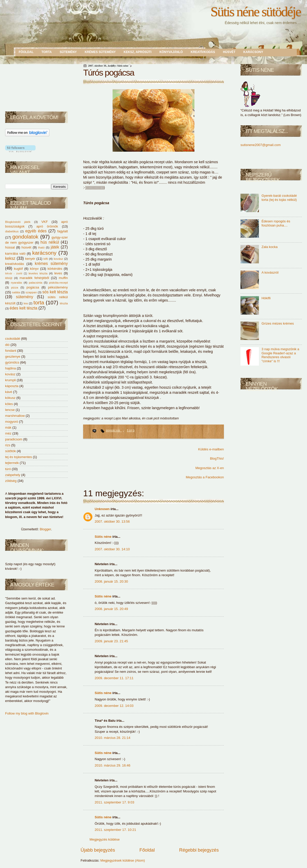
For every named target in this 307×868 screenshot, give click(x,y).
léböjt (10, 278)
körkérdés (56, 269)
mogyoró (12, 422)
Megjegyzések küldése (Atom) (123, 860)
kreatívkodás (16, 264)
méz (8, 433)
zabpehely (13, 475)
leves (59, 273)
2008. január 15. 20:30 (111, 581)
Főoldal (26, 52)
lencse (10, 410)
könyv (35, 269)
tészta (64, 303)
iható (42, 247)
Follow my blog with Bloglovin (27, 713)
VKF (47, 222)
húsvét (27, 247)
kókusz (10, 398)
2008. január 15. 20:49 (111, 609)
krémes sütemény (51, 263)
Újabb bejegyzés (98, 850)
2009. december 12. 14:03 (114, 706)
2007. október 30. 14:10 (112, 549)
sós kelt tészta (55, 292)
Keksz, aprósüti (138, 52)
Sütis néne (103, 537)
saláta (17, 292)
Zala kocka (270, 247)
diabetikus (13, 231)
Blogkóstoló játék (20, 222)
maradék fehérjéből (35, 278)
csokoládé (13, 339)
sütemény (26, 297)
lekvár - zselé (14, 273)
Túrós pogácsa (109, 73)
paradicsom (14, 439)
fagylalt (63, 231)
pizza (16, 287)
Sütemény (68, 52)
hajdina (10, 368)
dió (7, 345)
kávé (9, 392)
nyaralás (17, 282)
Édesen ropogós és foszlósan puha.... (276, 223)
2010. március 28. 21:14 (112, 738)
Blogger (45, 529)
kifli (46, 259)
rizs (8, 445)
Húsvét (229, 52)
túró (8, 469)
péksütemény (58, 287)
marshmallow (15, 416)
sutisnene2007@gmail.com (261, 145)
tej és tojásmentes (19, 457)
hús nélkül (51, 242)
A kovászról (270, 272)
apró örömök (49, 226)
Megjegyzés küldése (105, 839)
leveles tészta (39, 273)
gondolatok (26, 237)
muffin (63, 278)
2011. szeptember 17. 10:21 (115, 830)
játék (56, 247)
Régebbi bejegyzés (199, 850)
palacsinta (36, 282)
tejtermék (12, 463)
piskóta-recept (58, 282)
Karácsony (253, 52)
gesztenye (13, 356)
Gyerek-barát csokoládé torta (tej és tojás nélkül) (279, 198)
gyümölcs (12, 362)
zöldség (11, 481)
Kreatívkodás (203, 52)
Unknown (103, 509)
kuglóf (19, 269)
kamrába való (16, 254)
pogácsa (34, 287)
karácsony (45, 253)
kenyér (31, 259)
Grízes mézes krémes (278, 323)
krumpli (10, 380)
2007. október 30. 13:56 (112, 521)
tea (26, 303)
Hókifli (266, 298)
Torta (47, 52)
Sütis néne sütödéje (256, 12)
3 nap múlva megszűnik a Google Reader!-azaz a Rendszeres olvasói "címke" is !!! (280, 355)
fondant (11, 351)
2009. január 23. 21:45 (111, 641)
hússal (11, 247)
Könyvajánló (171, 52)
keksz (11, 258)
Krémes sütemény (100, 52)
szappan (32, 292)
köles (9, 404)
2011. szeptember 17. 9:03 (114, 802)
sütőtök (10, 451)
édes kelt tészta (24, 308)
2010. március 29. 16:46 (112, 765)
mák (8, 427)
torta (40, 302)
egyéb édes (37, 231)
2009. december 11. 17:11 (114, 678)
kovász (59, 259)
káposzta (12, 386)
